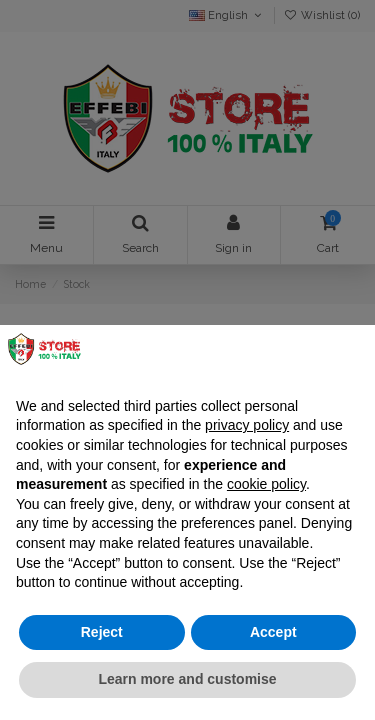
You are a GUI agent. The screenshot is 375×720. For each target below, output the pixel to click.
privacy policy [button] (247, 425)
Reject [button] (102, 632)
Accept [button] (273, 632)
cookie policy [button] (266, 484)
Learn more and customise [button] (187, 679)
